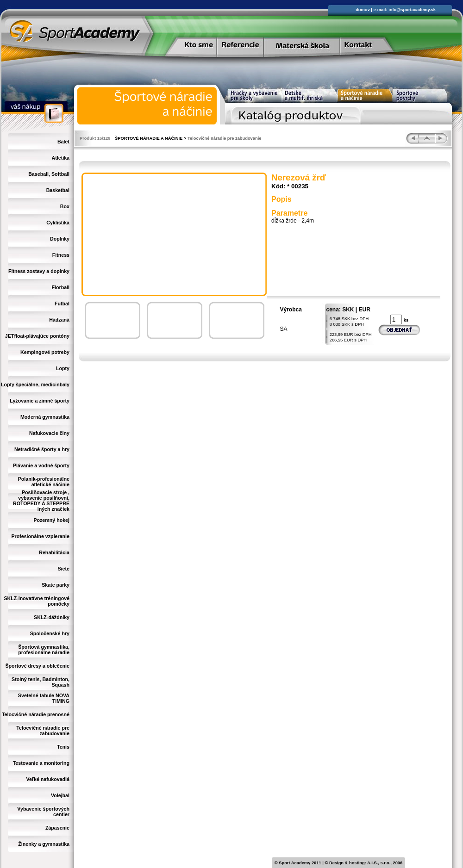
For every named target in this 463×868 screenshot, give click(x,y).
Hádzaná (59, 320)
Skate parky (56, 585)
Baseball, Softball (49, 174)
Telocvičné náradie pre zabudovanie (43, 731)
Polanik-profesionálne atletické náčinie (44, 482)
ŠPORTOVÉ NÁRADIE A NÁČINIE (149, 138)
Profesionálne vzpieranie (40, 536)
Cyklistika (58, 223)
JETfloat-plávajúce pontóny (37, 336)
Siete (64, 569)
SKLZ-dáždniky (52, 617)
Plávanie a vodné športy (41, 465)
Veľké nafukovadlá (48, 779)
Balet (63, 142)
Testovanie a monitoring (41, 763)
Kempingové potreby (45, 352)
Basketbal (58, 190)
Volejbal (60, 795)
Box (65, 206)
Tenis (63, 747)
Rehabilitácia (54, 552)
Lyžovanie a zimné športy (40, 401)
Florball (61, 287)
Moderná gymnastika (45, 417)
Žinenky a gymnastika (44, 844)
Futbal (62, 304)
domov (363, 10)
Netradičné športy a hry (42, 449)
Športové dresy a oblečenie (37, 666)
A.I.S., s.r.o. (379, 863)
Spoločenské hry (50, 633)
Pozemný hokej (51, 520)
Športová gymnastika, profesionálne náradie (44, 650)
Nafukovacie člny (49, 433)
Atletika (61, 158)
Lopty (63, 368)
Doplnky (60, 239)
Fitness (61, 255)
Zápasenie (57, 828)
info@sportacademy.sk (412, 10)
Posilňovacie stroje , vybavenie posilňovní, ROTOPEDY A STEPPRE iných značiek (41, 501)
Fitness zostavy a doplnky (39, 271)
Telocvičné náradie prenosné (36, 714)
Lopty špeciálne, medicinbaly (35, 384)
